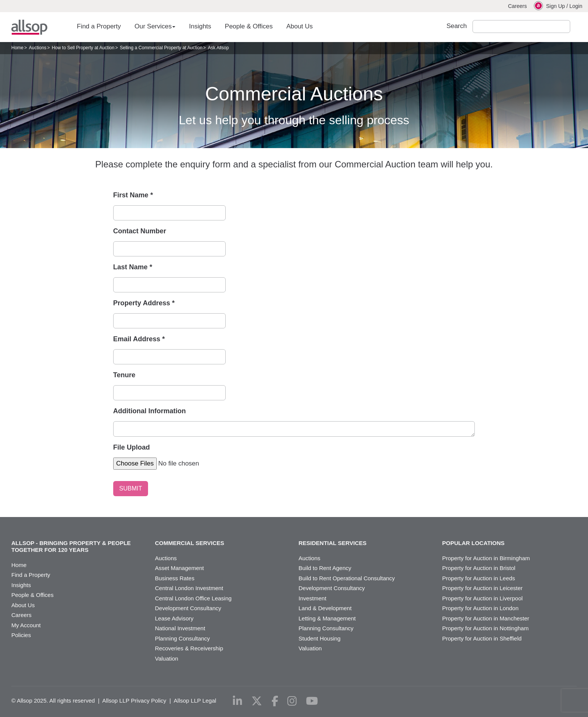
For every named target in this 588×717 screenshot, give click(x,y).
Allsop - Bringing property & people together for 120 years (71, 546)
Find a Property (99, 26)
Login (576, 6)
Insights (200, 26)
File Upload (132, 447)
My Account (26, 625)
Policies (21, 635)
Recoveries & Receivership (189, 648)
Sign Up (555, 6)
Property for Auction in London (480, 608)
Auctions (37, 48)
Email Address (139, 339)
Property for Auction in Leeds (479, 578)
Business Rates (175, 578)
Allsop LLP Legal (195, 701)
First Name (133, 195)
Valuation (166, 658)
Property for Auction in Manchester (486, 618)
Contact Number (140, 231)
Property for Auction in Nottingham (485, 628)
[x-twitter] (257, 701)
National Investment (180, 628)
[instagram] (292, 701)
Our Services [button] (155, 26)
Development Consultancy (188, 608)
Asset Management (179, 568)
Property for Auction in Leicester (483, 588)
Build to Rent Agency (325, 568)
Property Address (144, 303)
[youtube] (312, 701)
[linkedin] (238, 701)
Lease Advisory (174, 618)
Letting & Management (327, 618)
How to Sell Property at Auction (83, 48)
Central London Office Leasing (193, 598)
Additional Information (150, 411)
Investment (313, 598)
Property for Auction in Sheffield (482, 638)
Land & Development (325, 608)
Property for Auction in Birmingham (486, 558)
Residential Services (333, 543)
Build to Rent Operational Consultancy (347, 578)
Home (17, 48)
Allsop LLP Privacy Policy (134, 701)
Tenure (124, 375)
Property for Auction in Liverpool (483, 598)
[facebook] (275, 701)
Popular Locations (473, 543)
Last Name (133, 267)
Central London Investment (189, 588)
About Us (299, 26)
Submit (578, 26)
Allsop (29, 27)
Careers (518, 6)
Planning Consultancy (182, 638)
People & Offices (249, 26)
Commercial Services (190, 543)
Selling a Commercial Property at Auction (161, 48)
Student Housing (320, 638)
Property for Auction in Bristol (479, 568)
